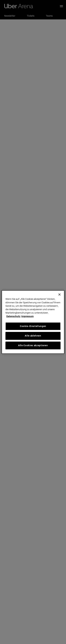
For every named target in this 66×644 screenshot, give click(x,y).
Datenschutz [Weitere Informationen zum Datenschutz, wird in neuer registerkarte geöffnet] (13, 316)
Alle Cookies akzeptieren (33, 345)
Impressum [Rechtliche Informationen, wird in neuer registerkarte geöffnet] (27, 316)
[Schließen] (59, 294)
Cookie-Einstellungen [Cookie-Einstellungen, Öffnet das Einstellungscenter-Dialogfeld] (33, 326)
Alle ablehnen (33, 336)
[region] (33, 322)
